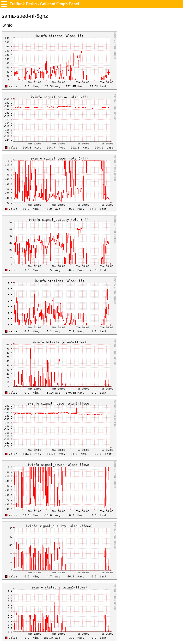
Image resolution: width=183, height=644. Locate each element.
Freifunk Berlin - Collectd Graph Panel (44, 4)
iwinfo (7, 25)
